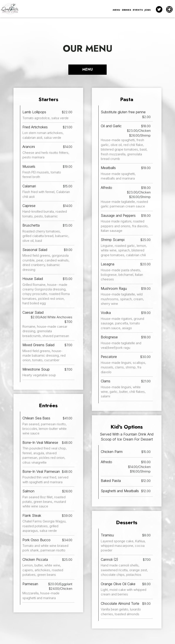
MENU (116, 10)
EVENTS (138, 10)
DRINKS (126, 10)
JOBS (148, 10)
